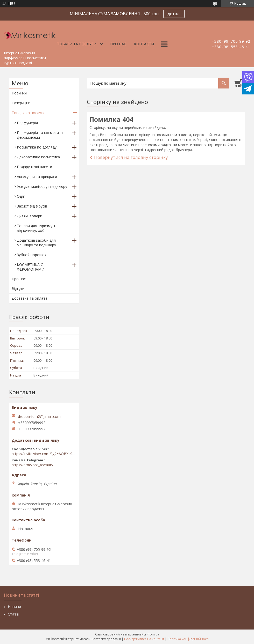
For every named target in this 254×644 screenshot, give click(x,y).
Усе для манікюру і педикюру (42, 186)
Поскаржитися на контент (144, 639)
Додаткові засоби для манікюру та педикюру (36, 243)
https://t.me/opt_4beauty (32, 465)
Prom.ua (153, 634)
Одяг (21, 196)
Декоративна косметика (38, 157)
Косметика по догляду (37, 147)
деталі (174, 14)
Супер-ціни (21, 103)
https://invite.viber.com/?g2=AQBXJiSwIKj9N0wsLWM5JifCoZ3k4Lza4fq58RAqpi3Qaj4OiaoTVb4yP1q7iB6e (44, 454)
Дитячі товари (30, 216)
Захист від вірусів (32, 206)
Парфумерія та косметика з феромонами (41, 135)
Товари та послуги (77, 44)
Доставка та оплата (30, 298)
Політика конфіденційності (188, 639)
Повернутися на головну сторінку (131, 157)
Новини (14, 607)
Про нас (118, 44)
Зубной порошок (32, 255)
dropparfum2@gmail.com (39, 417)
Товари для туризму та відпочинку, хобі (37, 228)
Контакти (144, 44)
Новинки (19, 93)
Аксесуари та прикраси (37, 177)
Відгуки (18, 289)
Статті (13, 614)
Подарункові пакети (34, 167)
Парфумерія (27, 123)
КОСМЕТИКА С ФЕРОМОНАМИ (31, 267)
